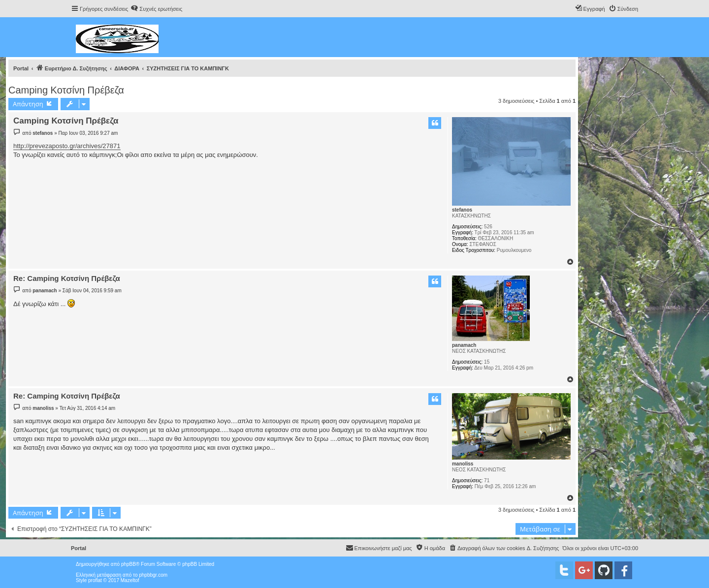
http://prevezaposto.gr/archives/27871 (67, 146)
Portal (21, 68)
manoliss (463, 464)
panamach (464, 345)
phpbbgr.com (153, 575)
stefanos (462, 210)
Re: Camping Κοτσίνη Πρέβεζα (67, 278)
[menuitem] (156, 9)
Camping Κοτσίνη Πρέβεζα (66, 90)
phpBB (129, 564)
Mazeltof (130, 580)
